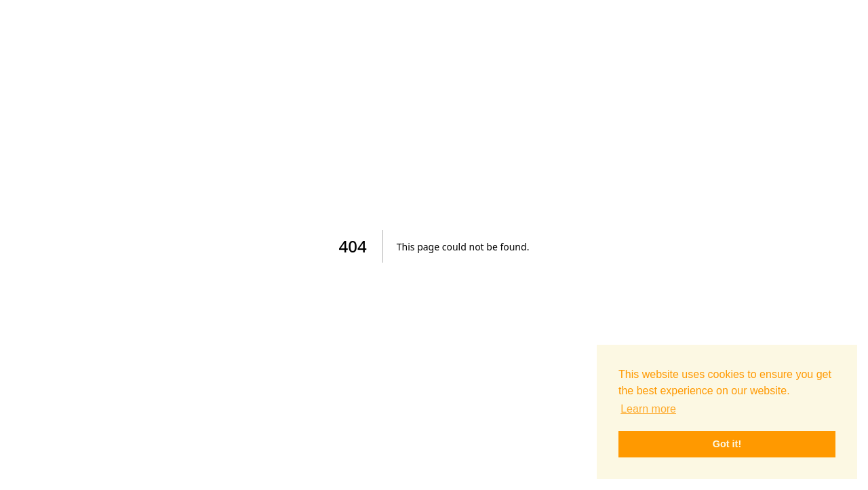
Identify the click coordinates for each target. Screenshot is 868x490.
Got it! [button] (727, 444)
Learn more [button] (648, 409)
